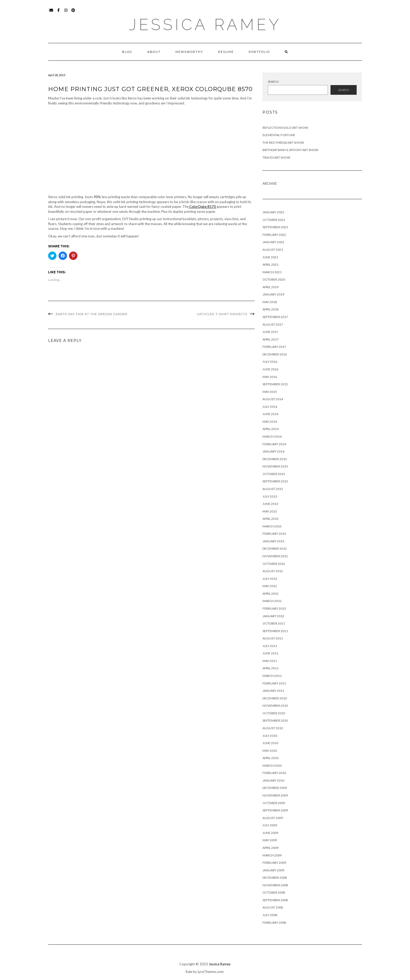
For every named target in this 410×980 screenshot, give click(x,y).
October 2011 (274, 623)
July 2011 (270, 646)
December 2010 (275, 698)
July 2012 (270, 579)
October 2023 (274, 220)
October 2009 (274, 803)
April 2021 (271, 265)
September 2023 (275, 227)
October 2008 (274, 892)
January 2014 (273, 451)
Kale (189, 972)
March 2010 (272, 765)
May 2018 (270, 302)
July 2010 (270, 736)
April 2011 (271, 668)
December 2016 (275, 354)
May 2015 (270, 392)
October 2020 (274, 279)
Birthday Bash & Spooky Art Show (290, 150)
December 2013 (275, 459)
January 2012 (273, 616)
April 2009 (271, 848)
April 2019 (271, 287)
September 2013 (275, 481)
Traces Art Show (276, 157)
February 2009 (274, 863)
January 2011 (273, 691)
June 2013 (270, 504)
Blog (127, 52)
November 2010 (275, 706)
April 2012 (271, 594)
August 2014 (273, 399)
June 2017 (270, 332)
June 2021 (270, 257)
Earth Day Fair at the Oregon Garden (92, 314)
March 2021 (272, 272)
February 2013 (274, 534)
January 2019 (273, 294)
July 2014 (270, 407)
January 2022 (273, 242)
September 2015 (275, 384)
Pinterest (73, 13)
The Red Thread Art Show (283, 143)
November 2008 (275, 885)
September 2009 (275, 810)
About (154, 52)
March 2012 (272, 601)
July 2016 (270, 362)
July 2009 (270, 825)
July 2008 (270, 915)
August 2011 (273, 638)
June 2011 (270, 653)
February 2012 (274, 608)
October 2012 (274, 564)
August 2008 (273, 907)
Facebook (59, 13)
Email (51, 13)
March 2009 (272, 855)
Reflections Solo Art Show (285, 128)
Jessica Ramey (205, 25)
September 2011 (275, 631)
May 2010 (270, 751)
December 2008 (275, 878)
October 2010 (274, 713)
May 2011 (270, 661)
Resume (226, 52)
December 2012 (275, 549)
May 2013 (270, 511)
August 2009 (273, 818)
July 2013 (270, 496)
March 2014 (272, 436)
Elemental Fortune (279, 135)
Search (273, 82)
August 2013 (273, 489)
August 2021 (273, 250)
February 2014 (274, 444)
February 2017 (274, 347)
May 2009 (270, 840)
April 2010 (271, 758)
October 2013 (274, 474)
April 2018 (271, 309)
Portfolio (259, 52)
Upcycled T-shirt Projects (222, 314)
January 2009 (273, 870)
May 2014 (270, 422)
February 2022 (274, 235)
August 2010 (273, 728)
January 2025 (273, 212)
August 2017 (273, 324)
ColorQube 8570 (203, 207)
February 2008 (274, 923)
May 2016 (270, 377)
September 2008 (275, 900)
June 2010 (270, 743)
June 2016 (270, 369)
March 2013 (272, 526)
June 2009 (270, 833)
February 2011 (274, 683)
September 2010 (275, 720)
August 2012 (273, 571)
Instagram (66, 13)
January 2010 (273, 780)
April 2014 (271, 429)
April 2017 (271, 339)
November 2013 (275, 466)
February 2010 (274, 773)
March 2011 (272, 676)
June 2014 (270, 414)
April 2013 (271, 519)
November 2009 (275, 795)
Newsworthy (189, 52)
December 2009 (275, 788)
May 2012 (270, 586)
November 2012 (275, 556)
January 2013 (273, 541)
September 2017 (275, 317)
